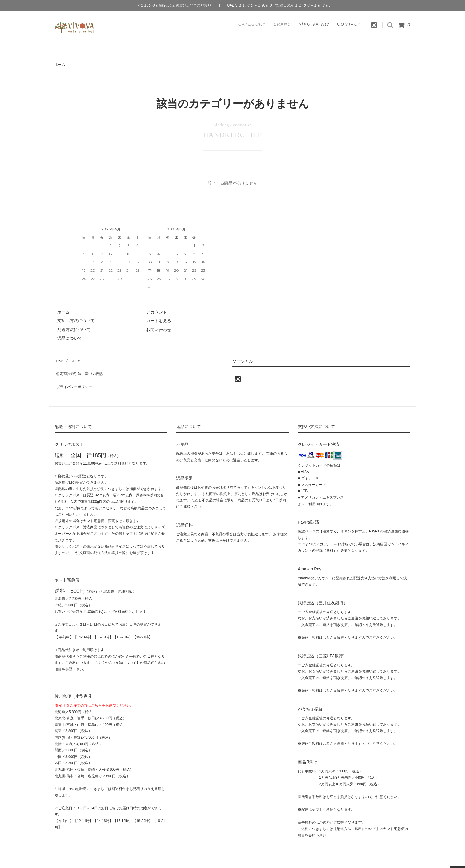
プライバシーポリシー (75, 376)
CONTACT (349, 24)
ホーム (60, 65)
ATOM (72, 359)
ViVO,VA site (314, 24)
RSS (59, 359)
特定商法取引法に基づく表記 (82, 368)
